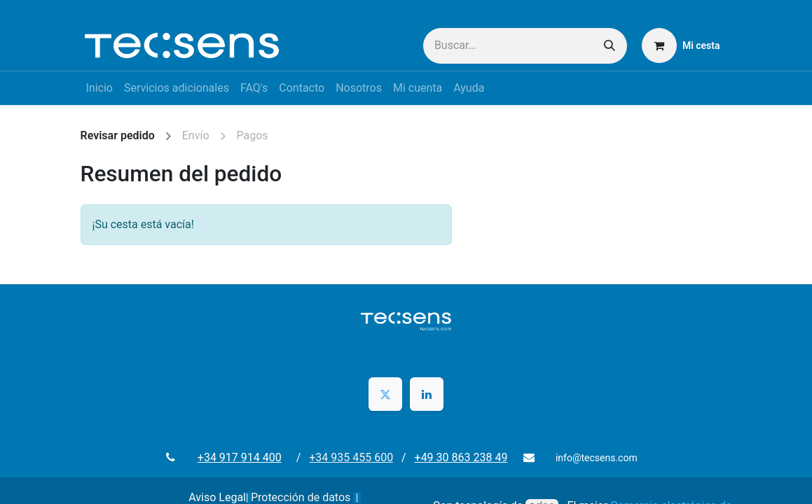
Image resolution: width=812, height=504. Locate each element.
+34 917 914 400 (246, 457)
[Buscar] (610, 46)
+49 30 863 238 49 (461, 457)
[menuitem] (99, 88)
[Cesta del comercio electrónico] (681, 45)
